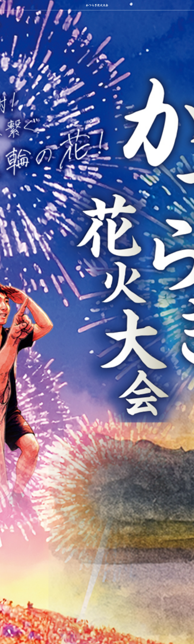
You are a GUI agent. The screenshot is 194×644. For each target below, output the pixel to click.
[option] (97, 322)
